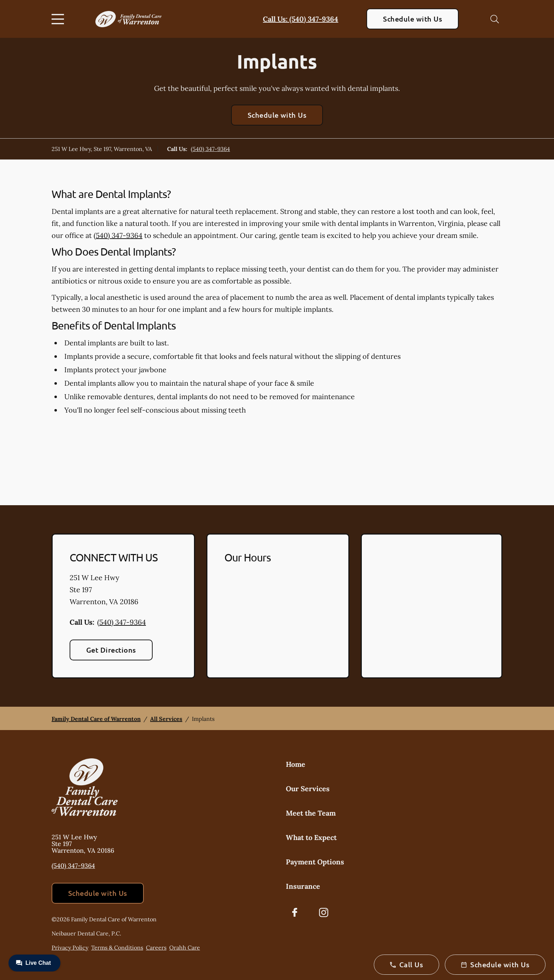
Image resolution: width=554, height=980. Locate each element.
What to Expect (311, 837)
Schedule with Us (412, 19)
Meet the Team (311, 813)
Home (296, 764)
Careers (156, 947)
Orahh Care (185, 947)
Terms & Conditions (117, 947)
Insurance (303, 886)
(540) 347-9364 (210, 149)
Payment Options (315, 862)
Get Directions (111, 650)
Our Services (308, 789)
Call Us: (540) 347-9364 (300, 19)
